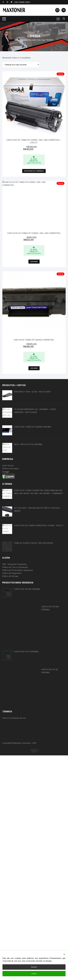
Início (17, 40)
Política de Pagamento (12, 756)
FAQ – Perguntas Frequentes (14, 747)
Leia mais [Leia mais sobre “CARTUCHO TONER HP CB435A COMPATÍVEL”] (34, 332)
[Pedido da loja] (21, 65)
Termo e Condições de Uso (14, 943)
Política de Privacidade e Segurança (18, 753)
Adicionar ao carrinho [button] (34, 171)
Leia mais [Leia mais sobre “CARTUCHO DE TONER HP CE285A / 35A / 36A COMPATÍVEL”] (34, 251)
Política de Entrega (10, 759)
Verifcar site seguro (11, 542)
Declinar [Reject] (34, 967)
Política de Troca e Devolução (15, 750)
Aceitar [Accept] (34, 974)
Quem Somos (8, 539)
